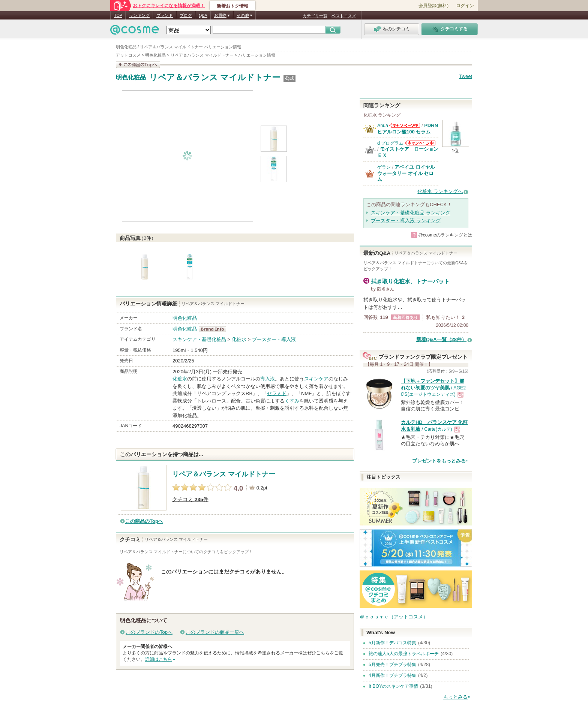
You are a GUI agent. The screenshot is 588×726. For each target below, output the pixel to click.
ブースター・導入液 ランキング (406, 221)
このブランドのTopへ (149, 632)
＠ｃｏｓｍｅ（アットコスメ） (394, 617)
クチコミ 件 (190, 499)
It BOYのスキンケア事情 (393, 686)
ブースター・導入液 (274, 339)
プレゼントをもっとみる (439, 461)
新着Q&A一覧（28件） (441, 339)
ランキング (139, 15)
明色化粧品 (131, 78)
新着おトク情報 (232, 6)
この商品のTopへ (144, 521)
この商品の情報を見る (138, 65)
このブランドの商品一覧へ (215, 632)
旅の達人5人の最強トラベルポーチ (404, 654)
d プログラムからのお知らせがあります (420, 143)
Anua (383, 126)
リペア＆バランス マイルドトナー (215, 77)
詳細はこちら (159, 659)
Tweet (466, 76)
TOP (118, 15)
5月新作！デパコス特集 (392, 643)
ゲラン (384, 167)
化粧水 (239, 339)
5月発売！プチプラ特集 (392, 665)
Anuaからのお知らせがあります (405, 125)
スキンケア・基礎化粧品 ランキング (411, 213)
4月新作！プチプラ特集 (392, 675)
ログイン (465, 6)
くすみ (292, 401)
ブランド (165, 15)
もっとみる (455, 697)
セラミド (277, 393)
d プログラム (390, 143)
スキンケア (316, 379)
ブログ (186, 15)
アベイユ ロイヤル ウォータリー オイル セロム (406, 173)
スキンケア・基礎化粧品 (199, 339)
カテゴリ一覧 (315, 16)
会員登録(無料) (433, 6)
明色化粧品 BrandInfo (215, 329)
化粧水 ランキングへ (440, 191)
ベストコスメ (344, 16)
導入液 (268, 379)
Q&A (203, 15)
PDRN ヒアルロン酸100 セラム (408, 128)
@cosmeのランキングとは (445, 235)
